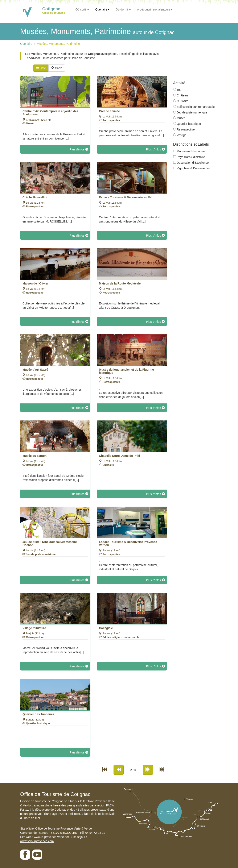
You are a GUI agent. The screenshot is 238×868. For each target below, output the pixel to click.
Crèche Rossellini (35, 197)
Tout (179, 90)
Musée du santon (34, 456)
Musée (181, 118)
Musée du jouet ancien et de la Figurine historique (126, 371)
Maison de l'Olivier (35, 283)
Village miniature (34, 628)
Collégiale (106, 628)
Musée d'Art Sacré (35, 370)
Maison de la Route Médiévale (120, 283)
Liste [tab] (41, 68)
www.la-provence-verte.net (51, 837)
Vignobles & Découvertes (193, 168)
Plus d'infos (79, 149)
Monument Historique (191, 151)
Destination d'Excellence (193, 163)
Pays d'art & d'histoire (191, 157)
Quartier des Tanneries (38, 714)
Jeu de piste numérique (192, 112)
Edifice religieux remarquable (196, 107)
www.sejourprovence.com (37, 841)
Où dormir (123, 9)
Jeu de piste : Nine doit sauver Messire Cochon (50, 543)
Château (182, 95)
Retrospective (186, 129)
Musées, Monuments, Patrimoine (58, 44)
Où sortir (82, 9)
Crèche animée (110, 111)
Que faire (102, 9)
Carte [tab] (57, 68)
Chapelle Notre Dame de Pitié (120, 456)
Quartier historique (189, 124)
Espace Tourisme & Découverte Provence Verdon (128, 543)
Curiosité (182, 101)
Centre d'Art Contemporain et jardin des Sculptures (50, 113)
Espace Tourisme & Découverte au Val (126, 197)
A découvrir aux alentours (155, 9)
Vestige (181, 135)
